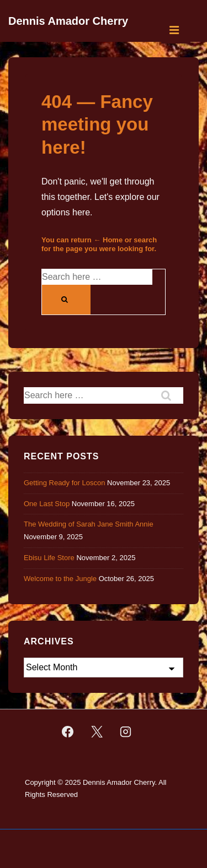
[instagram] (126, 732)
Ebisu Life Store (49, 558)
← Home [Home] (108, 240)
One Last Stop (47, 504)
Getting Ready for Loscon (64, 483)
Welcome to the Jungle (60, 579)
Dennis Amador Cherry (68, 21)
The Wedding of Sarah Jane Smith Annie (89, 524)
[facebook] (67, 732)
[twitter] (97, 732)
